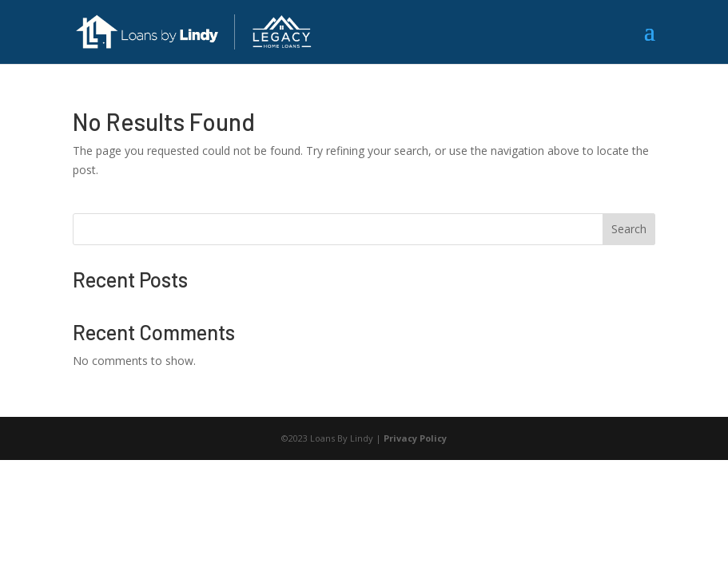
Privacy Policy (415, 438)
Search (629, 229)
